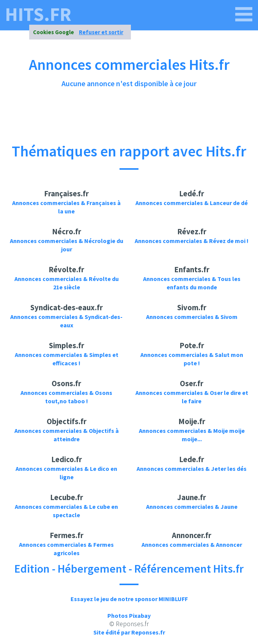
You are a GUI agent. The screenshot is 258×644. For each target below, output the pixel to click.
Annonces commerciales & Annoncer (192, 545)
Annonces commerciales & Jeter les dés (192, 469)
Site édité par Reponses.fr (129, 632)
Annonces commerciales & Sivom (192, 317)
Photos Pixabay (129, 616)
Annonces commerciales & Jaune (192, 507)
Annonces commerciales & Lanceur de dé (192, 203)
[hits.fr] (244, 14)
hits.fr (38, 14)
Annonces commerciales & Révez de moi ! (192, 241)
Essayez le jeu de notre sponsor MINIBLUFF (129, 599)
